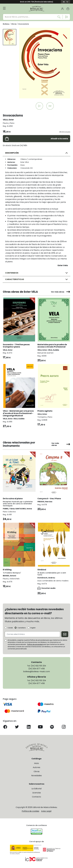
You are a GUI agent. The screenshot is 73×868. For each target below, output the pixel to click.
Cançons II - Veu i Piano (49, 499)
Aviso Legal (46, 811)
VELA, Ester (8, 120)
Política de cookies (30, 811)
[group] (45, 63)
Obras (37, 771)
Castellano (22, 628)
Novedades (36, 776)
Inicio (36, 763)
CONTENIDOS (12, 273)
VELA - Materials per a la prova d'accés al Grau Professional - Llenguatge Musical (18, 413)
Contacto (36, 797)
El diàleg (7, 570)
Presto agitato (45, 411)
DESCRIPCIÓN (12, 153)
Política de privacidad (35, 644)
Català (10, 628)
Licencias (37, 793)
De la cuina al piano (13, 499)
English (33, 628)
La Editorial (36, 789)
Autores (36, 767)
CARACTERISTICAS (15, 279)
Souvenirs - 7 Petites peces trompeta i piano (16, 346)
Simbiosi (42, 570)
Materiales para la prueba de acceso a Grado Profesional (52, 346)
